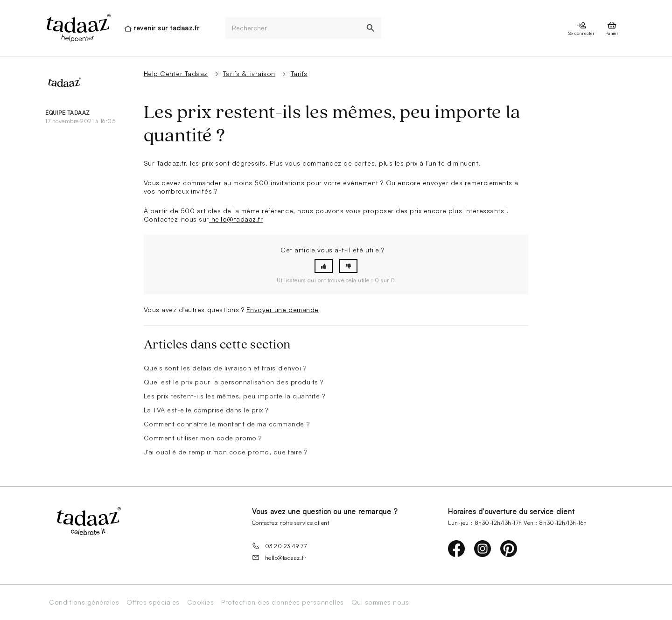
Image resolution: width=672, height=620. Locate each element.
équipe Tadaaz (68, 113)
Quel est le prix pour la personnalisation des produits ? (234, 382)
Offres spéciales (153, 602)
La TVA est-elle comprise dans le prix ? (206, 410)
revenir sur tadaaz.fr (166, 28)
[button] (324, 266)
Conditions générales (84, 602)
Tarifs (299, 73)
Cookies (201, 602)
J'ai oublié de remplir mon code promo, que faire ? (226, 452)
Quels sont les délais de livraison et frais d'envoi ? (225, 368)
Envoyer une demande (283, 310)
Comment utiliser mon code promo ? (203, 438)
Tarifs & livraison (249, 73)
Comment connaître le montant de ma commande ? (227, 424)
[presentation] (78, 28)
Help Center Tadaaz (176, 73)
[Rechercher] (293, 28)
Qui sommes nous (380, 602)
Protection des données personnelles (282, 602)
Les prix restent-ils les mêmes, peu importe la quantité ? (234, 396)
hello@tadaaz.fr (236, 219)
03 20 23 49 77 (280, 546)
